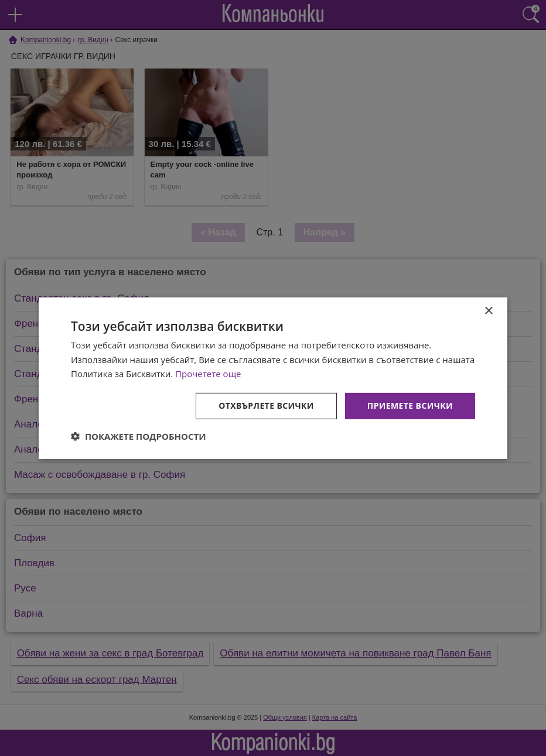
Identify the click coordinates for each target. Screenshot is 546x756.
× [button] (488, 311)
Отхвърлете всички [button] (266, 406)
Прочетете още (208, 374)
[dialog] (273, 378)
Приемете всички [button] (410, 406)
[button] (139, 436)
